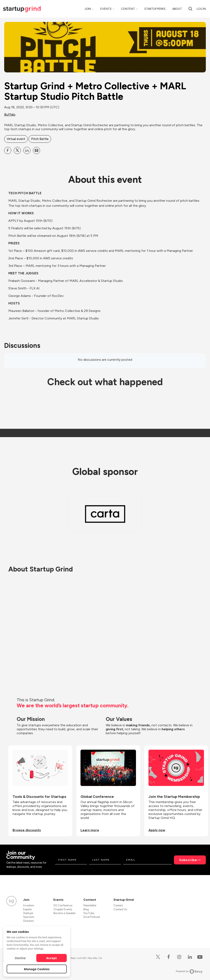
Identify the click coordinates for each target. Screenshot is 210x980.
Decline (20, 958)
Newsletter (90, 905)
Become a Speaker (64, 913)
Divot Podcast (92, 917)
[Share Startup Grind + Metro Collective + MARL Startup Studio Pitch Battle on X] (17, 150)
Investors (29, 905)
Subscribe (188, 860)
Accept (52, 958)
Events (106, 9)
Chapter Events (63, 909)
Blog (86, 909)
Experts (27, 909)
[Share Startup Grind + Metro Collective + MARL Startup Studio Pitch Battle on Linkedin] (27, 150)
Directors (28, 921)
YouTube (89, 913)
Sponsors (29, 917)
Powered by (189, 971)
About (177, 9)
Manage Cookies (37, 969)
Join (88, 9)
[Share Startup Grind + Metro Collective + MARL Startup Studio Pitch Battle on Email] (36, 150)
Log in (201, 9)
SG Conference (63, 905)
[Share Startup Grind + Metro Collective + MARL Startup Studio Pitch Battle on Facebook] (8, 150)
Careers (118, 905)
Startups (28, 913)
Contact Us (120, 909)
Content (128, 9)
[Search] (190, 9)
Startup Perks (155, 9)
